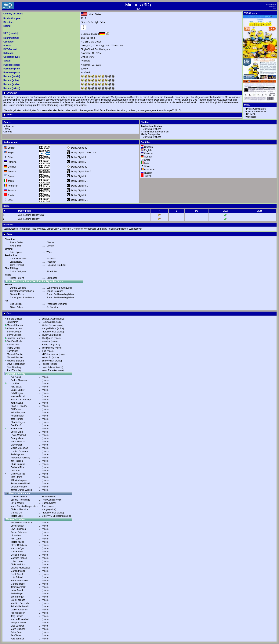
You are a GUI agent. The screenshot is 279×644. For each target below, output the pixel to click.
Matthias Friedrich (20, 603)
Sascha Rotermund (20, 500)
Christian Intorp (18, 564)
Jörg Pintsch (17, 616)
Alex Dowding (14, 367)
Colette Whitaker (19, 487)
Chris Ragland (18, 464)
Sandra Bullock (15, 319)
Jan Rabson (17, 461)
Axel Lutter (16, 539)
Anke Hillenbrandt (20, 606)
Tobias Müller (17, 542)
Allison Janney (14, 328)
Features (273, 6)
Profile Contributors (256, 109)
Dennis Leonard (18, 288)
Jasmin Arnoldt (18, 587)
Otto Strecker (17, 626)
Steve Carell (13, 345)
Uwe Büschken (18, 529)
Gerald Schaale (18, 555)
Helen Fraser (17, 416)
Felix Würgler (17, 639)
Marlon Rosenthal (20, 619)
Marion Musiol (18, 571)
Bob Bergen (17, 393)
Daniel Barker (18, 390)
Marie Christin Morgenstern (24, 506)
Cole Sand (16, 471)
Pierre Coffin (87, 22)
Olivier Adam (16, 307)
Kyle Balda (100, 22)
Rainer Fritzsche (19, 532)
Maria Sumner (18, 629)
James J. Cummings (21, 400)
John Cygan (17, 403)
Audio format (271, 4)
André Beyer (17, 594)
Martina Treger (18, 584)
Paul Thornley (14, 370)
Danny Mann (17, 438)
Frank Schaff (17, 574)
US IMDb (251, 114)
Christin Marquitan (20, 509)
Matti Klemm (17, 552)
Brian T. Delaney (19, 406)
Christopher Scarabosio (22, 291)
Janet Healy (16, 262)
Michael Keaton (15, 325)
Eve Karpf (16, 425)
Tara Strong (16, 477)
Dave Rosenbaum (16, 364)
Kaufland (85, 72)
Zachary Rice (17, 467)
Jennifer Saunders (16, 338)
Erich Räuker (17, 526)
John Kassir (17, 429)
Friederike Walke (19, 581)
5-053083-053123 (90, 34)
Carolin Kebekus (19, 497)
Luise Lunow (17, 561)
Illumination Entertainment (156, 132)
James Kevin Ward (20, 483)
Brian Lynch (16, 252)
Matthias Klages (19, 558)
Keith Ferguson (18, 413)
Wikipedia (251, 117)
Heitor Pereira (17, 278)
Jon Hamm (13, 322)
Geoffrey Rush (14, 341)
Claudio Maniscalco (20, 568)
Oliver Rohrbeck (19, 545)
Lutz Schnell (17, 577)
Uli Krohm (16, 535)
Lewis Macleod (18, 435)
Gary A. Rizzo (17, 294)
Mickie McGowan (19, 448)
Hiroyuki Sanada (15, 361)
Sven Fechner (18, 600)
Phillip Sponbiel (18, 623)
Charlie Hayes (18, 422)
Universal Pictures (152, 129)
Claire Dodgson (18, 272)
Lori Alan (15, 383)
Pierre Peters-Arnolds (22, 523)
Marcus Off (16, 513)
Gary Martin (17, 445)
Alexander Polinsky (20, 458)
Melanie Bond (18, 396)
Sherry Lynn (17, 432)
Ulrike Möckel (17, 503)
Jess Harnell (17, 419)
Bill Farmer (16, 409)
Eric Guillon (16, 304)
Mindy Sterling (18, 474)
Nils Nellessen (18, 613)
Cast (275, 8)
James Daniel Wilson (21, 490)
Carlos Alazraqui (19, 380)
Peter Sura (16, 632)
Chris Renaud (17, 265)
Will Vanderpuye (19, 480)
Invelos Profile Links (256, 112)
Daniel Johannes (19, 610)
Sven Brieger (17, 597)
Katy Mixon (13, 351)
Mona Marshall (18, 442)
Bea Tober (16, 635)
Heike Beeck (17, 590)
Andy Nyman (17, 454)
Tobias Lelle (17, 516)
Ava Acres (16, 377)
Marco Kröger (18, 548)
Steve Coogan (14, 332)
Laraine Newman (19, 451)
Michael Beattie (15, 354)
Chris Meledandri (19, 259)
